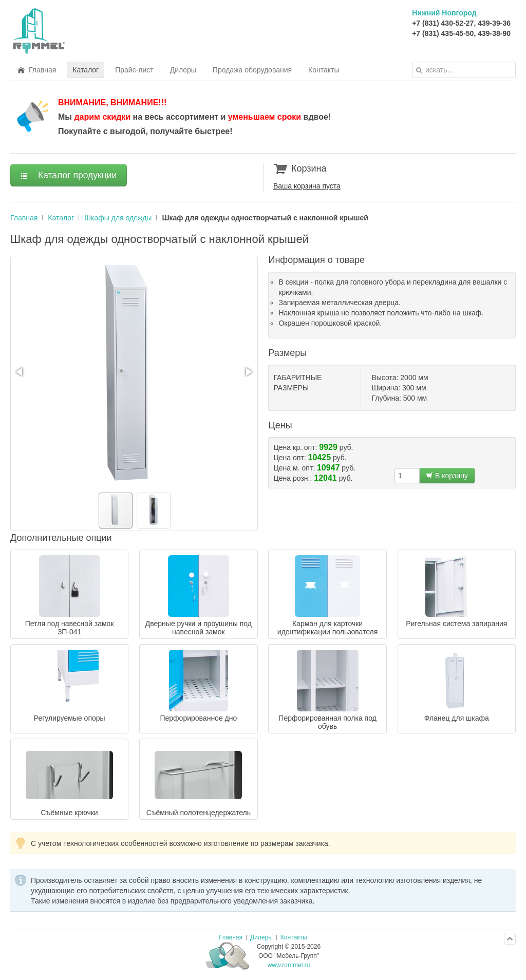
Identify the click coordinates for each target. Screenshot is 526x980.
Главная (24, 218)
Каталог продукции (69, 175)
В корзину (447, 476)
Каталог (61, 218)
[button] (20, 372)
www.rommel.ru (289, 965)
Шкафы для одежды (118, 218)
